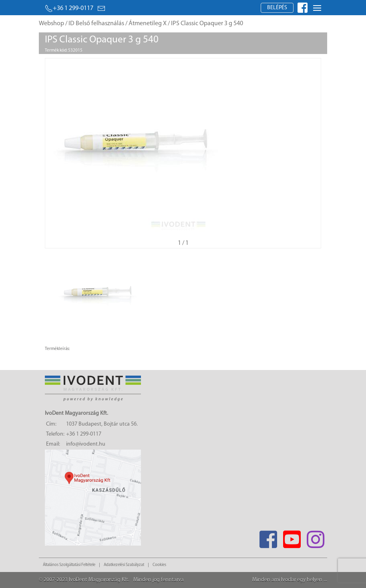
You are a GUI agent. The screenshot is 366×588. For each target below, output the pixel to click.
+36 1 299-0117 (69, 8)
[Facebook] (268, 537)
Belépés (277, 8)
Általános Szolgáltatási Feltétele (69, 565)
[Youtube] (292, 537)
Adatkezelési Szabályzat (124, 565)
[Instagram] (315, 537)
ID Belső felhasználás (96, 24)
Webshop (51, 24)
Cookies (159, 565)
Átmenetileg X (148, 24)
